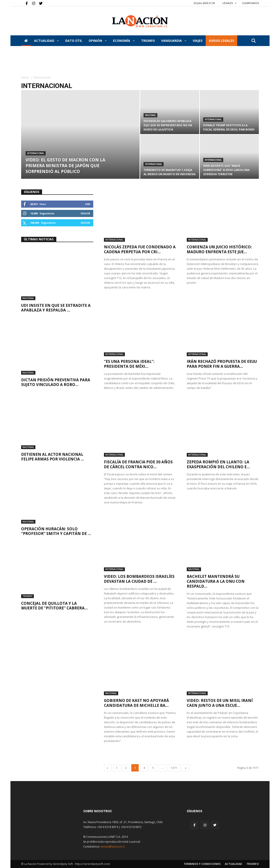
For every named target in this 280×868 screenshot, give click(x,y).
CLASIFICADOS (251, 3)
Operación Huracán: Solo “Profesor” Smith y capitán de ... (56, 531)
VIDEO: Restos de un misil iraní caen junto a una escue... (220, 703)
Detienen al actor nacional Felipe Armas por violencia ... (53, 457)
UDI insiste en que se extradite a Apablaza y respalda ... (56, 308)
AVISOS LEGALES (221, 41)
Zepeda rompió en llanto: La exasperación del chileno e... (218, 464)
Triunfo (148, 41)
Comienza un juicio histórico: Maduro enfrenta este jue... (219, 249)
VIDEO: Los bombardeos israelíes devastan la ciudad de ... (139, 579)
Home (25, 77)
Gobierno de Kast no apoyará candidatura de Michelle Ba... (136, 703)
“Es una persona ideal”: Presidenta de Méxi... (129, 364)
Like (88, 204)
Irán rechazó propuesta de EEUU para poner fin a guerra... (222, 364)
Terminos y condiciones (202, 864)
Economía (124, 41)
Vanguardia (174, 41)
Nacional (150, 115)
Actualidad (46, 41)
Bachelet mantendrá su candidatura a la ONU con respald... (216, 581)
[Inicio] (26, 41)
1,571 (174, 768)
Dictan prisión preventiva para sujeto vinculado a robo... (56, 382)
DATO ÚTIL (74, 41)
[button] (254, 41)
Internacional (36, 153)
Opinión (98, 41)
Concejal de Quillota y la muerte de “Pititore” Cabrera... (55, 606)
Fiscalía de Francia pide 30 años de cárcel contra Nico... (138, 464)
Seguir (85, 213)
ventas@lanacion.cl (113, 847)
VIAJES (198, 41)
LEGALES (230, 3)
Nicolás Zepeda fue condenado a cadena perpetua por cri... (140, 249)
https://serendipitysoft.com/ (93, 864)
